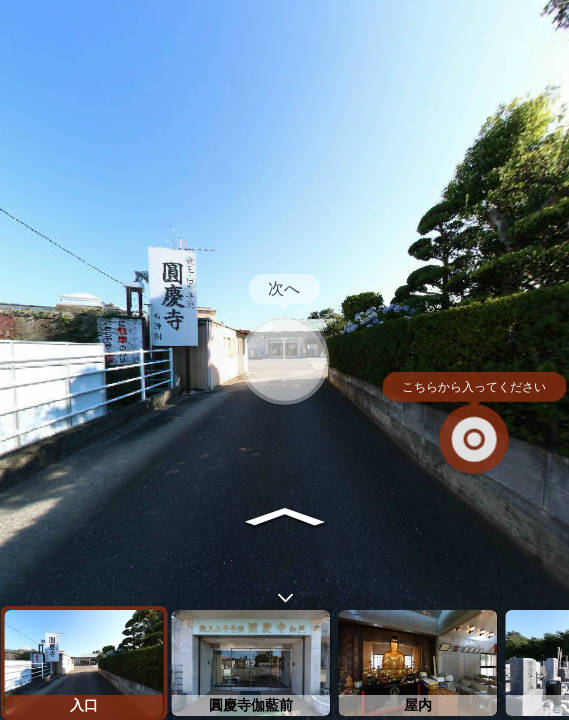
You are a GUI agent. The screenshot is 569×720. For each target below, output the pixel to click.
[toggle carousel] (285, 593)
